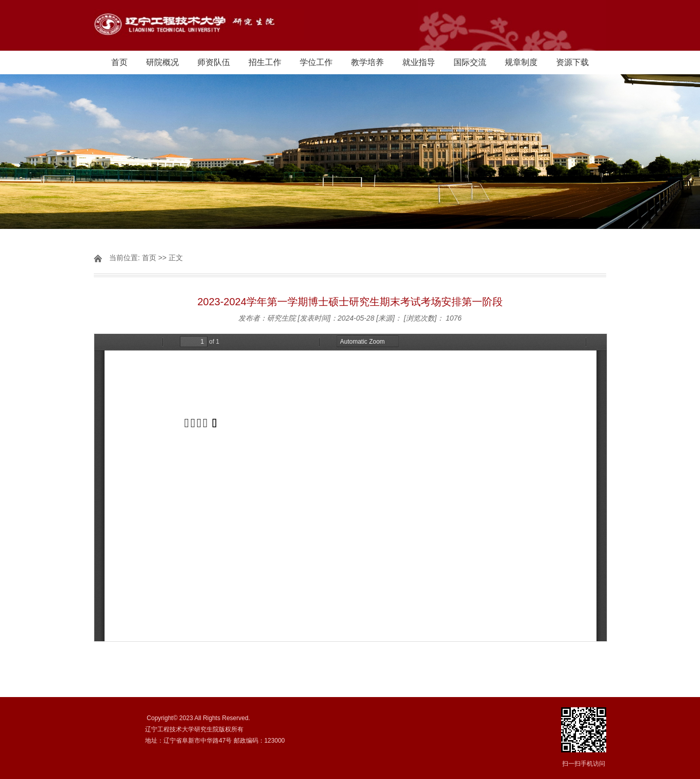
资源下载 (572, 62)
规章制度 (521, 62)
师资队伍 (214, 62)
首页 (119, 62)
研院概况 (162, 62)
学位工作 (316, 62)
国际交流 (470, 62)
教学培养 (367, 62)
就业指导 (419, 62)
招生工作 (265, 62)
